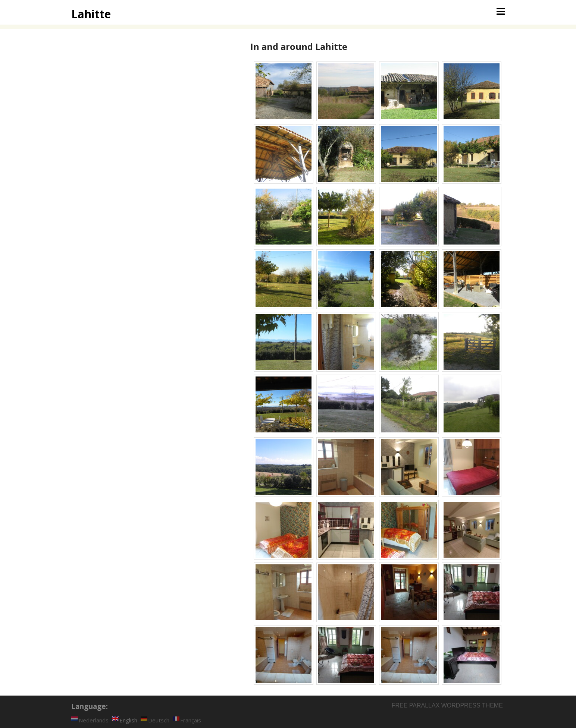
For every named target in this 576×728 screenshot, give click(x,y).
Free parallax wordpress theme (447, 705)
